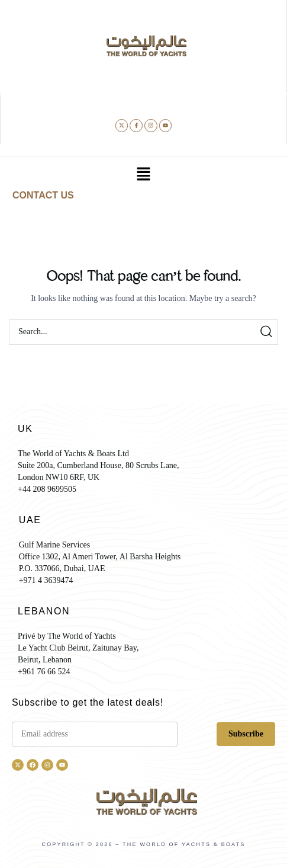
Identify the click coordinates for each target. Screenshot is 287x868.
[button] (143, 175)
